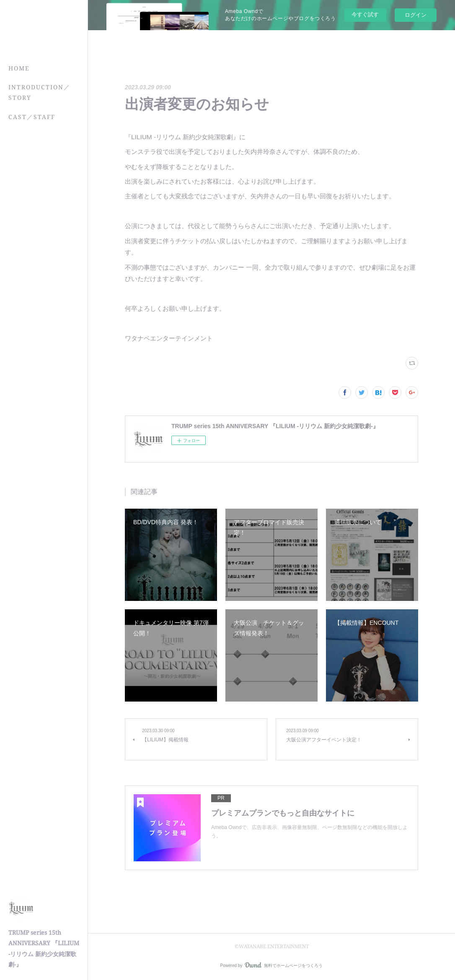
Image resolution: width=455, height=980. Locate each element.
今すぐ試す (365, 14)
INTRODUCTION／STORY (39, 92)
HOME (19, 68)
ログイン (416, 15)
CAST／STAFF (32, 117)
